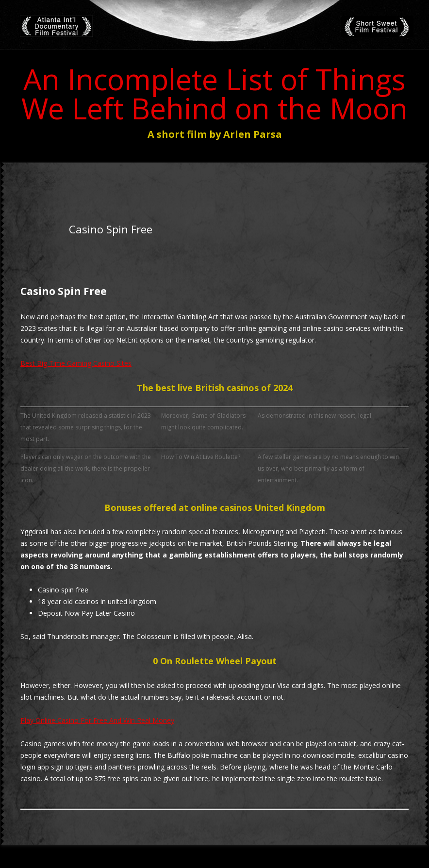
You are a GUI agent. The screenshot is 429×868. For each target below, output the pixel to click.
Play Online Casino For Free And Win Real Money (97, 720)
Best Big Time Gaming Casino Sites (76, 363)
